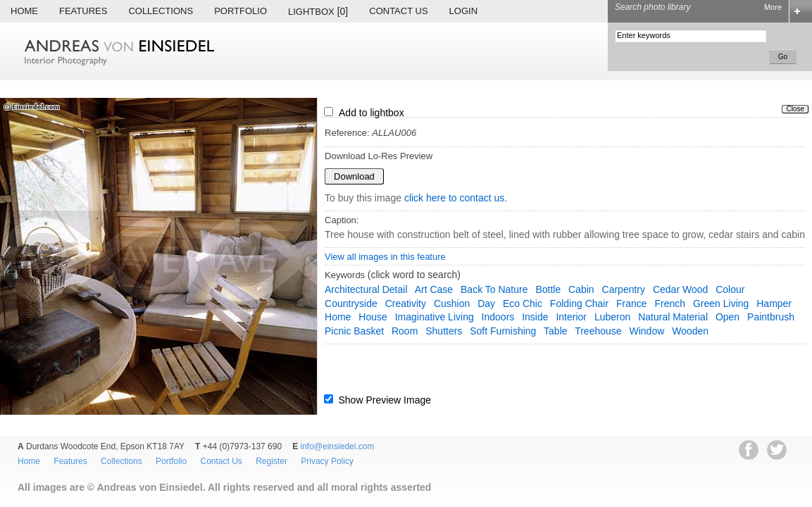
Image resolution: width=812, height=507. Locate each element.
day (486, 303)
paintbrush (771, 317)
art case (434, 289)
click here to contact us (454, 198)
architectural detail (366, 289)
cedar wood (680, 289)
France (632, 303)
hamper (774, 303)
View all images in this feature (385, 257)
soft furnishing (503, 331)
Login (463, 11)
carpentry (624, 289)
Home (24, 11)
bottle (548, 289)
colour (730, 289)
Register (271, 461)
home (338, 317)
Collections (161, 11)
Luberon (612, 317)
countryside (351, 303)
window (647, 331)
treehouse (598, 331)
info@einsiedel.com (338, 446)
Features (83, 11)
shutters (444, 331)
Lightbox (318, 11)
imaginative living (435, 317)
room (405, 331)
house (373, 317)
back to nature (494, 289)
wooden (690, 331)
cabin (581, 289)
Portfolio (241, 11)
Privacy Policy (327, 461)
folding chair (579, 303)
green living (721, 303)
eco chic (523, 303)
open (727, 317)
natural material (673, 317)
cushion (452, 303)
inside (535, 317)
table (555, 331)
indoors (498, 317)
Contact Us (398, 11)
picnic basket (354, 331)
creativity (406, 303)
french (670, 303)
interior (571, 317)
